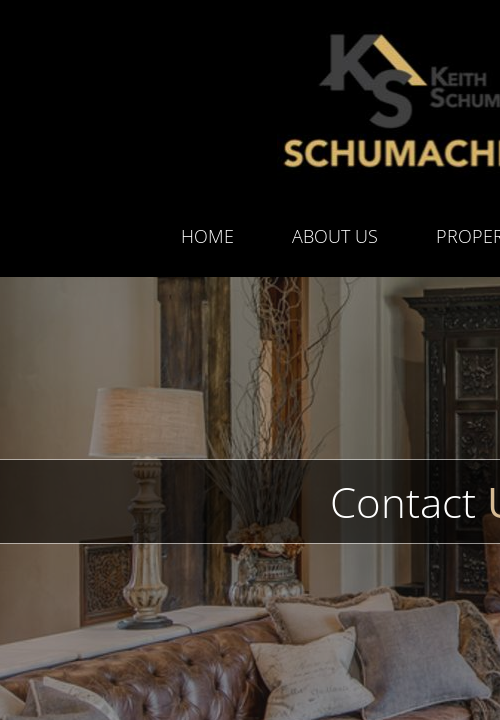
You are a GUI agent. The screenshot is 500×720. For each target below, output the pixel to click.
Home (207, 236)
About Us (335, 236)
